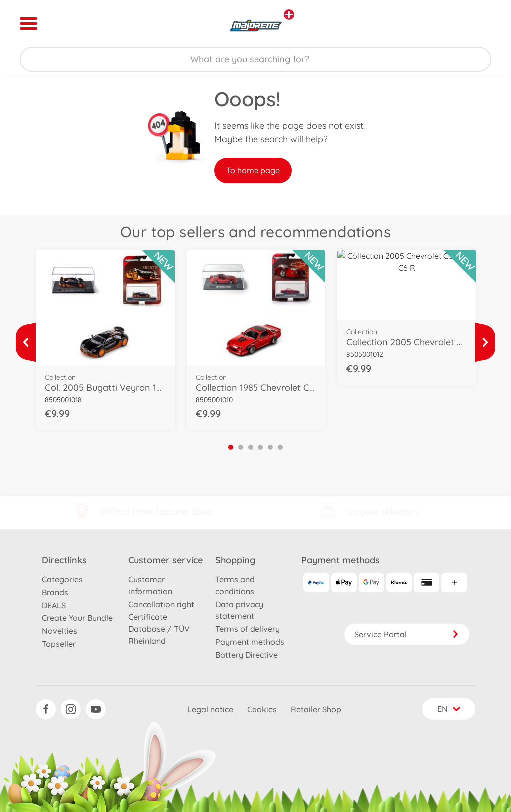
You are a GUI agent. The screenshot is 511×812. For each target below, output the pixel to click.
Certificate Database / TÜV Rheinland (159, 629)
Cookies (262, 709)
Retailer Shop (316, 709)
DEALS (54, 605)
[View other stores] (289, 15)
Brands (55, 592)
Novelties (60, 631)
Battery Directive (247, 655)
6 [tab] (280, 447)
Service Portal (407, 634)
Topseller (59, 644)
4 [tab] (260, 447)
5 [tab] (270, 447)
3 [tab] (251, 447)
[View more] (26, 342)
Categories (62, 579)
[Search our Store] (255, 59)
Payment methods (250, 642)
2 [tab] (241, 447)
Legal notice (210, 709)
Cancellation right (161, 604)
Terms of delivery (248, 629)
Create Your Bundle (77, 618)
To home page (253, 170)
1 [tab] (231, 447)
